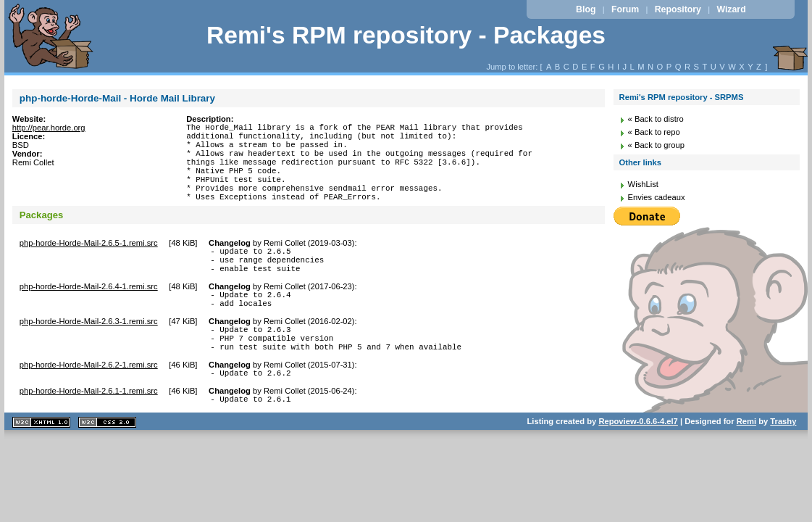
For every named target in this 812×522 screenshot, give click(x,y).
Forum (625, 9)
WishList (643, 184)
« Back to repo (654, 132)
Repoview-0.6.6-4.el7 (638, 463)
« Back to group (656, 145)
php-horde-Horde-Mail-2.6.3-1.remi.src (89, 352)
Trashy (783, 463)
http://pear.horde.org (49, 128)
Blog (586, 9)
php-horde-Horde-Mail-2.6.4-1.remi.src (89, 312)
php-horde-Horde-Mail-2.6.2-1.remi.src (89, 402)
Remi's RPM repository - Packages (406, 35)
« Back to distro (656, 119)
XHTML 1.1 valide (41, 464)
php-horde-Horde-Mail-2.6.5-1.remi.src (89, 262)
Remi (746, 463)
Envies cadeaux (657, 197)
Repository (678, 9)
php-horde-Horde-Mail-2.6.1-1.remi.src (89, 430)
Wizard (731, 9)
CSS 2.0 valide (107, 464)
